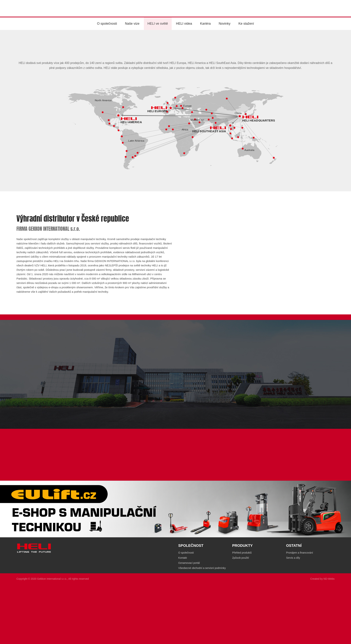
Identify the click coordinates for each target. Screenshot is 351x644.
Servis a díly (293, 559)
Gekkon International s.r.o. (52, 580)
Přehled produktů (242, 554)
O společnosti (186, 554)
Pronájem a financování (300, 554)
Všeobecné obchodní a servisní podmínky (202, 570)
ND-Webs (329, 580)
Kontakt (183, 559)
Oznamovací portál (189, 565)
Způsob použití (241, 559)
